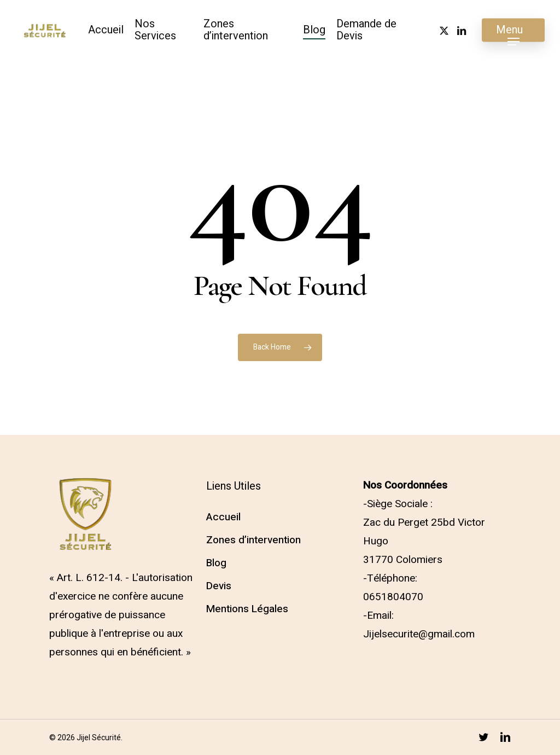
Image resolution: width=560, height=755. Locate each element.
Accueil (223, 517)
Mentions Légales (247, 609)
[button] (513, 30)
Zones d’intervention (253, 540)
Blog (216, 563)
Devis (219, 586)
